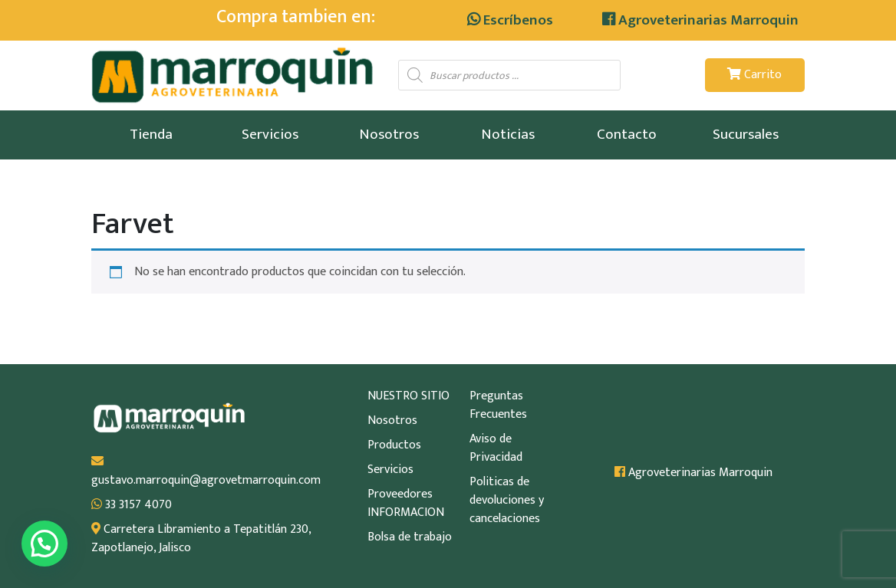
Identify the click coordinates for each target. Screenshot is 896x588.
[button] (44, 544)
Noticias (508, 134)
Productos (394, 445)
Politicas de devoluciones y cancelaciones (507, 501)
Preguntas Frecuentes (498, 406)
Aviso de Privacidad (496, 448)
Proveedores (400, 494)
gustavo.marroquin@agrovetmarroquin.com (203, 472)
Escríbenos (510, 20)
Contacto (627, 134)
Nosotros (389, 134)
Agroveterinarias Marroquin (700, 20)
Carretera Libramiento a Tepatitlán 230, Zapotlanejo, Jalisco (201, 539)
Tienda (151, 134)
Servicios (270, 134)
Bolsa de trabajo (410, 537)
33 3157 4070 (132, 505)
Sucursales (746, 134)
